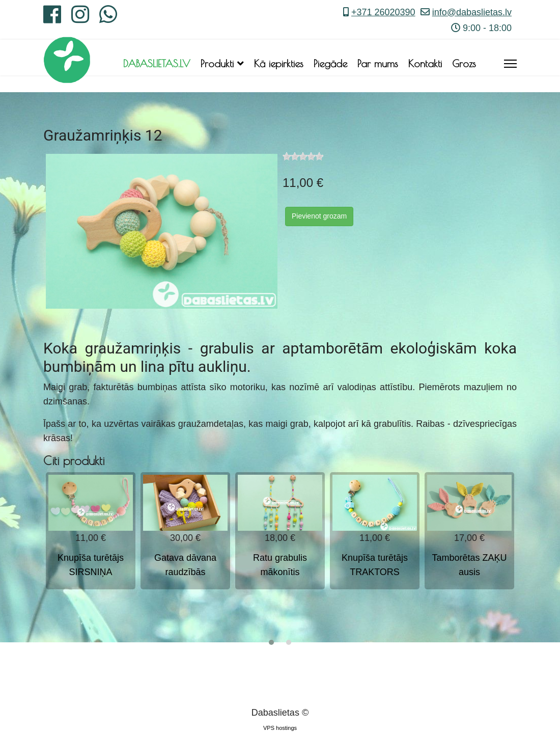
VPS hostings (280, 728)
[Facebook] (52, 18)
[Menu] (510, 64)
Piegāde (330, 63)
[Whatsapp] (108, 18)
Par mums (378, 63)
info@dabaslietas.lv (472, 12)
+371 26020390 (383, 12)
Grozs (464, 63)
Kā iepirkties (279, 63)
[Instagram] (80, 18)
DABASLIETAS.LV (157, 63)
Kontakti (425, 63)
